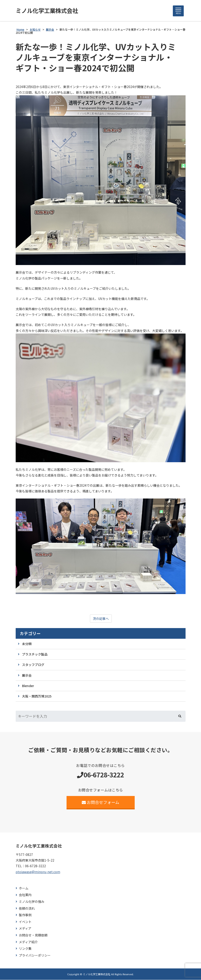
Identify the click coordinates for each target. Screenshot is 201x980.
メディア (25, 929)
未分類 (27, 644)
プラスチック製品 (35, 654)
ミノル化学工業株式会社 (48, 11)
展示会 (27, 675)
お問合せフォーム (100, 802)
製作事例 (25, 915)
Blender (28, 686)
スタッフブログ (33, 665)
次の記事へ (101, 619)
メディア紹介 (28, 942)
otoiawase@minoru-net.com (38, 872)
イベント (25, 922)
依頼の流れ (27, 909)
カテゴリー (30, 634)
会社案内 (25, 895)
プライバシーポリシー (35, 956)
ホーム (24, 888)
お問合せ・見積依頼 (33, 935)
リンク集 (25, 949)
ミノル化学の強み (32, 902)
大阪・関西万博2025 (37, 696)
